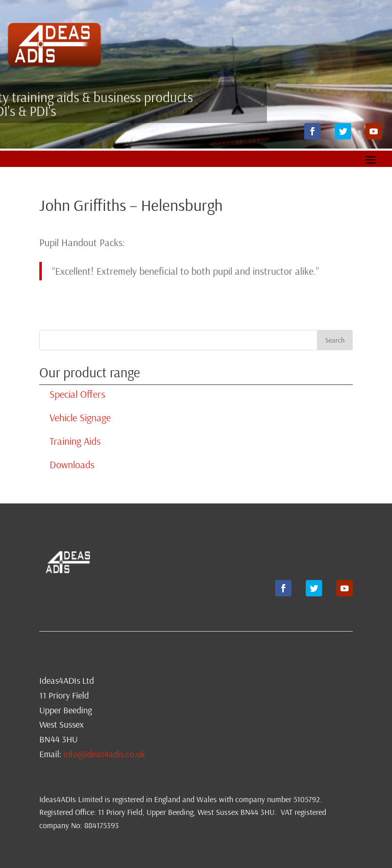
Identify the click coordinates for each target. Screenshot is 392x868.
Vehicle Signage (80, 417)
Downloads (72, 464)
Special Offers (77, 394)
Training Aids (75, 441)
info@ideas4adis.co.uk (104, 754)
